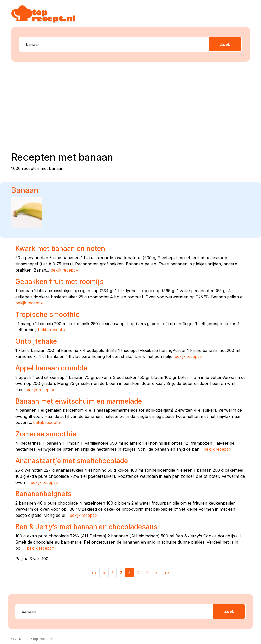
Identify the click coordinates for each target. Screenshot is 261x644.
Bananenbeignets (44, 492)
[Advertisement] (134, 106)
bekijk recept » (65, 270)
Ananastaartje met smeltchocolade (72, 459)
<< (94, 570)
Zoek (225, 44)
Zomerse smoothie (46, 432)
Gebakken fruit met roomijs (60, 281)
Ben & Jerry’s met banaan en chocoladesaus (87, 524)
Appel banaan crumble (51, 367)
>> (167, 570)
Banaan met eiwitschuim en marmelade (79, 400)
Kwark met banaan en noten (60, 248)
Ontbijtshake (36, 340)
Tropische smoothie (47, 314)
